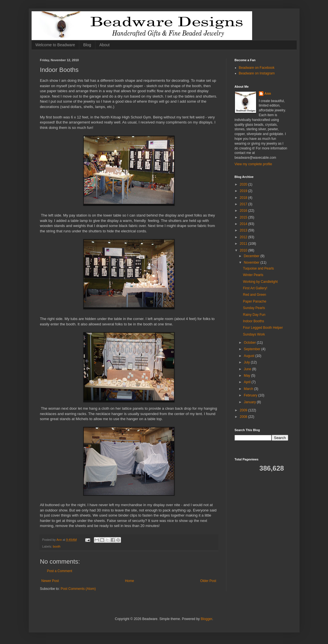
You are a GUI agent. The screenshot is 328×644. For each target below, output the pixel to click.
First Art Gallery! (255, 288)
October (250, 343)
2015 (244, 217)
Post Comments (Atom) (78, 589)
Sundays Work (254, 334)
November (252, 263)
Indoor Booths (253, 321)
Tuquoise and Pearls (258, 268)
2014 (244, 224)
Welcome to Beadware (55, 45)
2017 (244, 204)
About (104, 45)
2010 (244, 250)
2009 (244, 410)
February (251, 395)
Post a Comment (60, 571)
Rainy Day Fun (254, 315)
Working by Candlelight (260, 282)
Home (129, 581)
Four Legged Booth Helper (263, 328)
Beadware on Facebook (257, 68)
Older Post (208, 581)
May (247, 376)
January (250, 402)
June (248, 369)
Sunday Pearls (254, 308)
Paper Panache (255, 301)
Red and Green (254, 295)
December (252, 256)
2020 (244, 184)
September (252, 349)
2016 (244, 211)
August (249, 356)
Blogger (207, 619)
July (247, 362)
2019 (244, 191)
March (249, 389)
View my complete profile (253, 164)
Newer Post (50, 581)
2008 (244, 417)
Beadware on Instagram (257, 73)
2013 (244, 230)
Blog (87, 45)
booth (57, 546)
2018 (244, 198)
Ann (268, 94)
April (247, 382)
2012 (244, 237)
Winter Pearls (253, 275)
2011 (244, 244)
